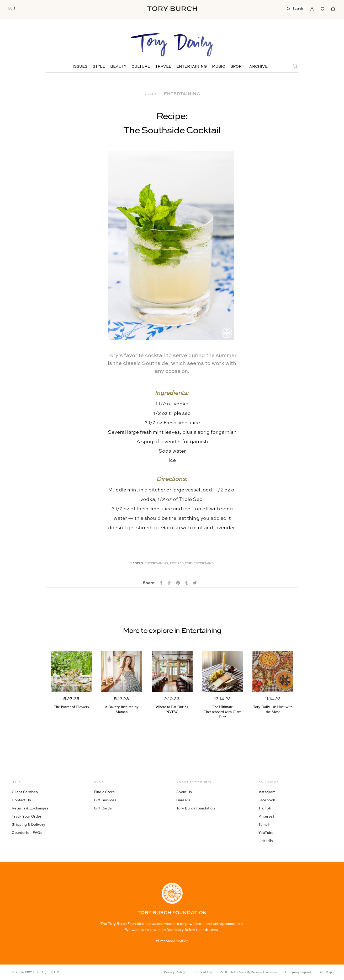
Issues (80, 67)
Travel (163, 67)
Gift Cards (103, 808)
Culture (141, 67)
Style (99, 67)
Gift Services (105, 800)
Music (219, 67)
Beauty (118, 67)
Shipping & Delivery (29, 824)
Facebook (267, 800)
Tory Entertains (199, 564)
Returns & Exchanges (30, 808)
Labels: (137, 564)
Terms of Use (203, 972)
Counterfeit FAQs (27, 833)
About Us (184, 792)
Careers (183, 800)
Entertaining (192, 67)
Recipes (177, 564)
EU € (12, 8)
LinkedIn (266, 841)
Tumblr (264, 824)
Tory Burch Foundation (196, 808)
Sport (237, 67)
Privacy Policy (175, 972)
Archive (258, 67)
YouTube (266, 833)
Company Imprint (298, 972)
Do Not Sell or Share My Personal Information (249, 972)
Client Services (25, 792)
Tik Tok (265, 808)
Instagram (267, 792)
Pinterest (266, 816)
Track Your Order (27, 816)
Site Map (326, 972)
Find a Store (104, 792)
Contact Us (21, 800)
